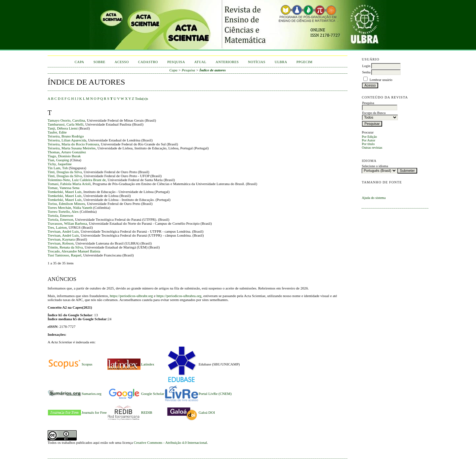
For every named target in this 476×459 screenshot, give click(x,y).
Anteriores (227, 62)
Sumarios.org (92, 394)
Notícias (257, 62)
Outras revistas (372, 148)
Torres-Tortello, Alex (63, 211)
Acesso (122, 62)
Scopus (87, 364)
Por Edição (369, 137)
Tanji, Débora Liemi (63, 128)
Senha (366, 72)
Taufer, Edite (57, 132)
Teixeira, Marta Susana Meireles (72, 148)
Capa (79, 62)
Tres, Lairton (57, 227)
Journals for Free (94, 412)
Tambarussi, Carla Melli (65, 124)
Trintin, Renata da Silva (65, 247)
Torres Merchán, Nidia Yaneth (70, 208)
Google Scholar (153, 394)
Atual (200, 62)
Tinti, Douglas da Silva (65, 172)
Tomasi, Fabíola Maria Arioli (69, 184)
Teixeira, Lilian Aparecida (67, 140)
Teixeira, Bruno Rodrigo (66, 136)
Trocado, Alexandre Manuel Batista (74, 251)
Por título (368, 144)
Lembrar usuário (381, 80)
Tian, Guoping (58, 160)
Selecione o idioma (375, 166)
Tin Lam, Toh (58, 168)
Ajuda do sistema (374, 198)
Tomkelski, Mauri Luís (65, 192)
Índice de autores (213, 70)
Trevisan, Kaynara (61, 239)
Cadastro (148, 62)
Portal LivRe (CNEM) (215, 394)
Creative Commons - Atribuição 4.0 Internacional (171, 442)
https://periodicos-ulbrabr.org (131, 296)
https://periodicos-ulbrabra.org (179, 296)
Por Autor (368, 140)
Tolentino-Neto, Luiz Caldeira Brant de (77, 180)
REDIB (147, 412)
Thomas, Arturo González (67, 152)
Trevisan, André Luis (63, 231)
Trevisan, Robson (61, 243)
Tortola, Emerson (60, 215)
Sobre (99, 62)
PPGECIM (305, 62)
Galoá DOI (207, 412)
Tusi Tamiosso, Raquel (64, 255)
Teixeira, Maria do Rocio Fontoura (73, 144)
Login (366, 66)
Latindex (148, 364)
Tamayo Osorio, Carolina (66, 120)
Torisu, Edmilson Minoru (66, 204)
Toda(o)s (141, 98)
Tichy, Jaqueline (60, 164)
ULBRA (281, 62)
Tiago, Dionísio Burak (64, 156)
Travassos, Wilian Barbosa (67, 223)
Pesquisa (176, 62)
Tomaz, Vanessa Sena (63, 188)
